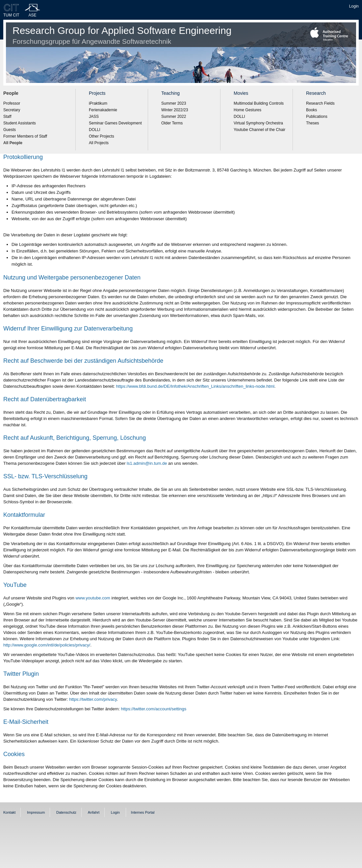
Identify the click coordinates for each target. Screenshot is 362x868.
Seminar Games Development (115, 123)
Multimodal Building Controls (259, 103)
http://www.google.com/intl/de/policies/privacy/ (47, 645)
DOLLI (95, 130)
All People (13, 143)
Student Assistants (20, 123)
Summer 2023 (174, 103)
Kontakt (9, 812)
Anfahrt (94, 812)
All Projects (99, 143)
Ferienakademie (103, 110)
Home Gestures (247, 110)
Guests (10, 130)
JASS (94, 117)
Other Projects (102, 136)
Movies (241, 93)
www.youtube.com (93, 598)
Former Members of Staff (25, 136)
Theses (312, 123)
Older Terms (172, 123)
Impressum (36, 812)
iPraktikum (98, 103)
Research (316, 93)
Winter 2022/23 (175, 110)
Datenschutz (66, 812)
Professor (12, 103)
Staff (7, 117)
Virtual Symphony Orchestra (258, 123)
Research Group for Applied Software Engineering (122, 35)
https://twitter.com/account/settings (154, 709)
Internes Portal (143, 812)
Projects (97, 93)
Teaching (170, 93)
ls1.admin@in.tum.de (147, 463)
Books (311, 110)
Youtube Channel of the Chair (259, 130)
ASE (33, 15)
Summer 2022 (174, 117)
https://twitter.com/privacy (93, 699)
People (11, 93)
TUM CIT (11, 15)
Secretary (12, 110)
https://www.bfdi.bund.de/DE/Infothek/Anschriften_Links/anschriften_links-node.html (195, 386)
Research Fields (320, 103)
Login (354, 6)
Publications (317, 117)
